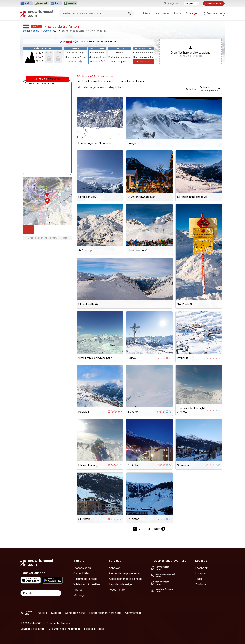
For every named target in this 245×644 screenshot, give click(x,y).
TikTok (199, 579)
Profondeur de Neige (120, 57)
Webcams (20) (97, 61)
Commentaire (133, 613)
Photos (177, 13)
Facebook (201, 568)
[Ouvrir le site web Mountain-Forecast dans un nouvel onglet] (41, 3)
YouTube (201, 584)
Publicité (42, 613)
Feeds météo (117, 590)
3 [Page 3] (144, 529)
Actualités (162, 13)
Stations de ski (31, 31)
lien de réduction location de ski (88, 42)
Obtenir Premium (214, 3)
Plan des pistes (120, 61)
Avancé (75, 48)
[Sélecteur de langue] (191, 3)
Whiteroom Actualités (87, 584)
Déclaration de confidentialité (64, 629)
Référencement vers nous (105, 613)
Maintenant (97, 48)
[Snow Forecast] (37, 13)
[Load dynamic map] (28, 230)
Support (56, 613)
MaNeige (79, 595)
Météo (146, 13)
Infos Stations (143, 48)
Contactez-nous (75, 613)
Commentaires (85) (143, 57)
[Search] (130, 13)
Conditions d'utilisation (32, 629)
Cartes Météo (82, 573)
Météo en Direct (97, 57)
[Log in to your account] (214, 13)
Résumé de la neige (85, 579)
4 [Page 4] (149, 529)
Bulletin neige (97, 53)
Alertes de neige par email (124, 573)
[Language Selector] (41, 593)
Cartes (120, 48)
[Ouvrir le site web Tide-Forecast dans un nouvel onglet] (56, 3)
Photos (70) (143, 61)
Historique (75, 61)
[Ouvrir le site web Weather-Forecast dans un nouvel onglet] (71, 3)
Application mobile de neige (125, 579)
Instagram (201, 573)
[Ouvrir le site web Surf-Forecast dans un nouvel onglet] (27, 3)
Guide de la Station (143, 53)
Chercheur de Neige (75, 57)
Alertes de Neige (75, 53)
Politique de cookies (95, 629)
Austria (47, 31)
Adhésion (115, 568)
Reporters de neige (120, 584)
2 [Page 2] (140, 529)
